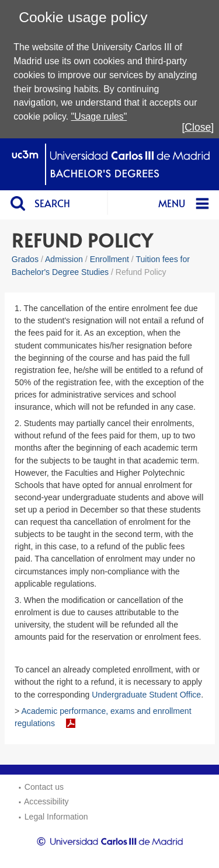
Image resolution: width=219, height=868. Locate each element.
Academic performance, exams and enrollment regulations (103, 717)
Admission (64, 259)
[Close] (198, 127)
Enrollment (109, 259)
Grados (25, 259)
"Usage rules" (99, 116)
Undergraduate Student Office (146, 695)
